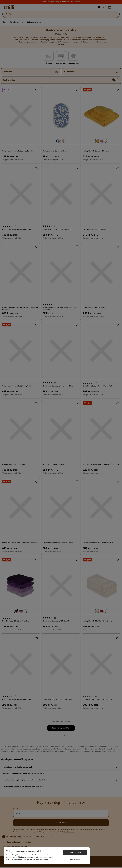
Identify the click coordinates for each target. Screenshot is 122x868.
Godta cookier (75, 853)
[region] (47, 856)
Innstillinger (75, 859)
